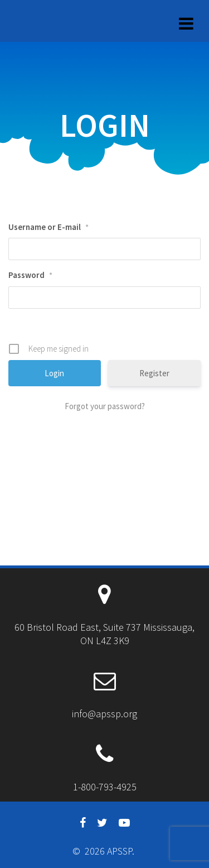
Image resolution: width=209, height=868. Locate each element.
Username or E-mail (48, 227)
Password (30, 275)
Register (154, 373)
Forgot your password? (105, 406)
